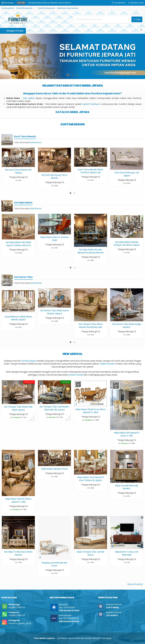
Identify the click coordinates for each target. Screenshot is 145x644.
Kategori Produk (13, 31)
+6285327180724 (17, 607)
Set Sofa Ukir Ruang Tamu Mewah (54, 177)
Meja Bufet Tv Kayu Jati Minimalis (127, 553)
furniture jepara (29, 361)
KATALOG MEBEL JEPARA (72, 112)
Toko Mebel (28, 98)
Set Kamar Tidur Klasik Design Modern (127, 326)
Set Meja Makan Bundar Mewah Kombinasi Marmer (91, 251)
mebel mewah (107, 364)
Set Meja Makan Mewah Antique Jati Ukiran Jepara (127, 243)
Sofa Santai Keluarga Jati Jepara (127, 174)
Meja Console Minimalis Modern (127, 487)
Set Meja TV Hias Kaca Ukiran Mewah (18, 553)
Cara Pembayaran (46, 8)
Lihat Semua (36, 142)
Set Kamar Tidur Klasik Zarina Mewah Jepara (55, 312)
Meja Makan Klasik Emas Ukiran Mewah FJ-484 (91, 411)
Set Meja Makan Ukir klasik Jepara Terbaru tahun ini (18, 244)
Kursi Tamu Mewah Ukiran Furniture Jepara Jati (91, 171)
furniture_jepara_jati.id (20, 623)
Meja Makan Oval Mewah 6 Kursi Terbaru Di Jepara (91, 479)
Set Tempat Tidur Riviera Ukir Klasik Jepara (18, 408)
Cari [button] (137, 19)
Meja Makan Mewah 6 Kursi (55, 469)
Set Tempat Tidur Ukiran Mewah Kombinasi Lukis (91, 326)
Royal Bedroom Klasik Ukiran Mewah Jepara (18, 318)
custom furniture (91, 104)
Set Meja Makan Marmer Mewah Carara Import (49, 3)
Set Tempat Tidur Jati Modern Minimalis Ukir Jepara (54, 408)
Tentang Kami (8, 8)
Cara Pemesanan (24, 8)
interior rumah (76, 375)
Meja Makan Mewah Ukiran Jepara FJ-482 (18, 500)
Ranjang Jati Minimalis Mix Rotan (54, 564)
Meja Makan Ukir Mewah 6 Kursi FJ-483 (127, 434)
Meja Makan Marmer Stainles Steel (55, 239)
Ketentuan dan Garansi (68, 8)
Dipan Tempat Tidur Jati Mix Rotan (91, 553)
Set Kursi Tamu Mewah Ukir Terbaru (18, 171)
